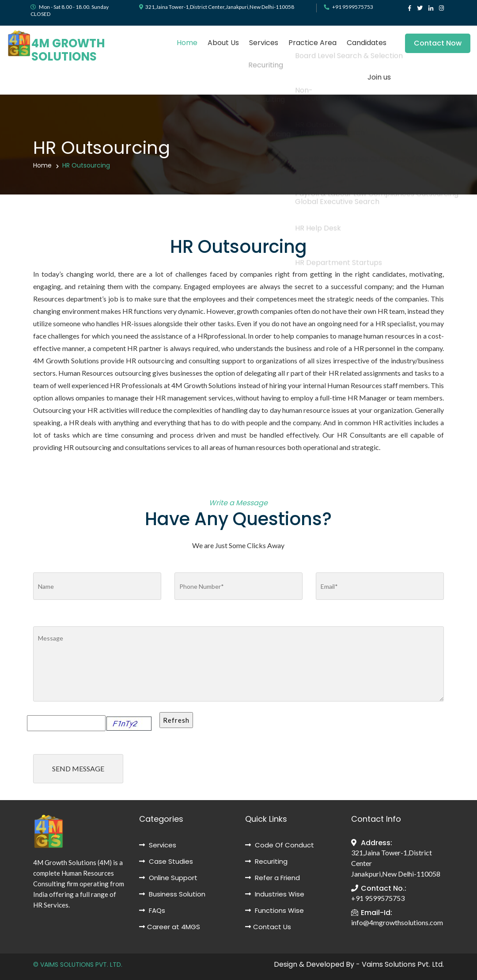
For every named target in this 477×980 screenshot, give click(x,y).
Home (187, 43)
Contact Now (444, 43)
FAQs (152, 910)
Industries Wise (275, 894)
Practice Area (312, 43)
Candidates (367, 43)
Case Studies (166, 861)
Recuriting (266, 861)
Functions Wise (274, 910)
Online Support (168, 878)
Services (264, 43)
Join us (379, 77)
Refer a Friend (273, 878)
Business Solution (172, 894)
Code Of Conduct (280, 845)
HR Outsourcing (86, 165)
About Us (223, 43)
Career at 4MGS (170, 927)
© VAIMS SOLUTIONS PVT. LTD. (78, 965)
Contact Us (268, 927)
